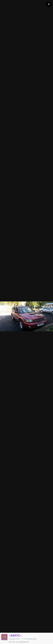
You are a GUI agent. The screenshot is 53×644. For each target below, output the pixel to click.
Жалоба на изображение (19, 642)
